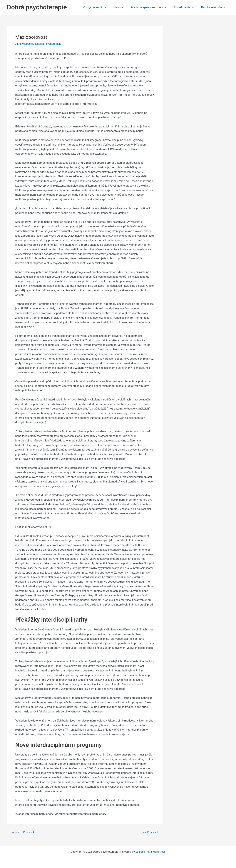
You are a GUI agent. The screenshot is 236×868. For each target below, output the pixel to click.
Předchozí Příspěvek (22, 832)
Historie (125, 7)
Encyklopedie (187, 7)
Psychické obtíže (214, 7)
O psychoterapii (103, 7)
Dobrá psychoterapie (37, 7)
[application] (113, 7)
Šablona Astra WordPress (150, 852)
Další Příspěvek (151, 832)
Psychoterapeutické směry (153, 7)
